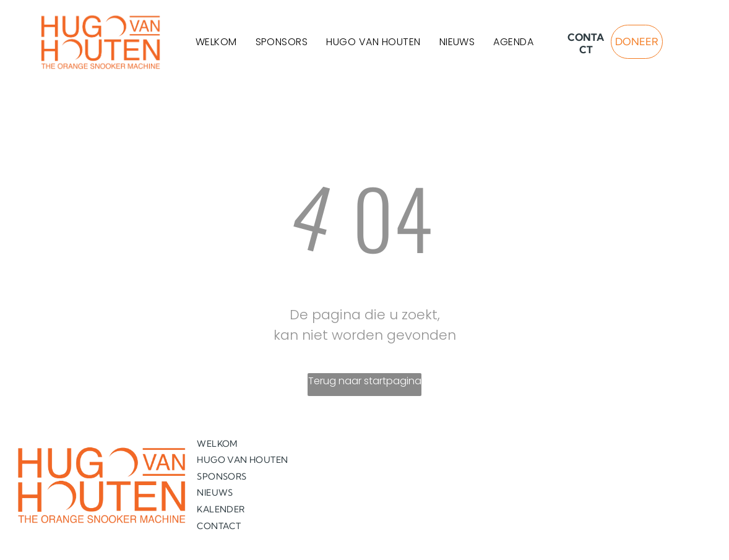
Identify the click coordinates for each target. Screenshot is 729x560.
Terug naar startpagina (365, 381)
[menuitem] (216, 42)
